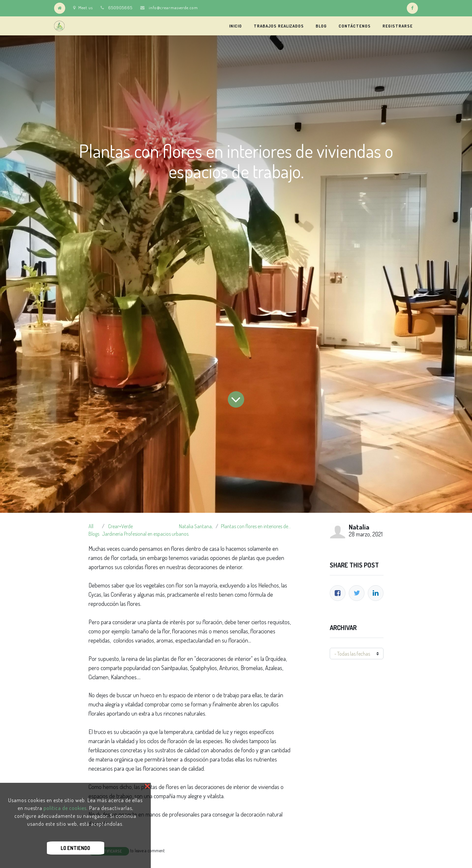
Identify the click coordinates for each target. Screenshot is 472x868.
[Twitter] (357, 593)
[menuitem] (236, 26)
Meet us (83, 8)
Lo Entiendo (75, 848)
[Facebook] (338, 593)
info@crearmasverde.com (173, 8)
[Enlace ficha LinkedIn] (376, 593)
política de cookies (65, 808)
